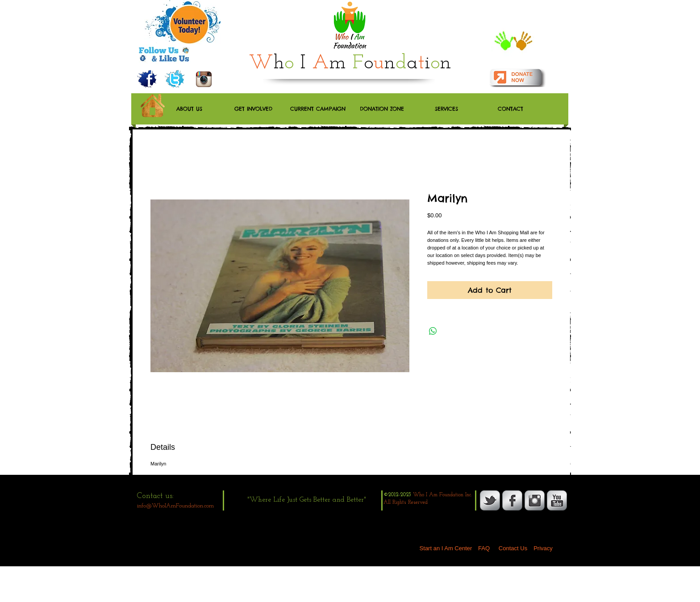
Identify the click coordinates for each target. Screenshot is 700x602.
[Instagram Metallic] (535, 500)
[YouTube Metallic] (557, 500)
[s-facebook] (512, 500)
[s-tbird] (490, 500)
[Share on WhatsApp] (433, 331)
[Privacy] (543, 548)
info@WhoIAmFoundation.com (175, 506)
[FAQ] (484, 548)
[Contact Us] (513, 548)
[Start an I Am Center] (446, 548)
